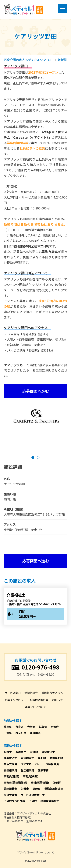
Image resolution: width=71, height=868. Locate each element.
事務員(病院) (31, 776)
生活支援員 (10, 764)
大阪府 (31, 727)
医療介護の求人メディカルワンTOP (28, 60)
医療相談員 (52, 764)
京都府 (55, 727)
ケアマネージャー (31, 764)
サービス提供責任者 (33, 795)
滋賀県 (43, 727)
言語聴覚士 (27, 758)
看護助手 (21, 752)
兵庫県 (8, 727)
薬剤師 (42, 758)
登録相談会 (31, 693)
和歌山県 (35, 733)
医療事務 (43, 770)
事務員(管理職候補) (15, 783)
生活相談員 (27, 770)
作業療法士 (10, 758)
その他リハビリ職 (14, 801)
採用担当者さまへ (52, 693)
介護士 (8, 752)
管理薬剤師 (56, 758)
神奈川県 (21, 733)
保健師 (57, 783)
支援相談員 (10, 770)
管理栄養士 (10, 789)
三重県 (8, 733)
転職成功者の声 (39, 700)
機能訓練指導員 (54, 789)
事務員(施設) (11, 776)
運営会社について (36, 707)
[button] (33, 457)
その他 (33, 801)
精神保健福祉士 (50, 801)
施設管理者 (10, 795)
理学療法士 (48, 752)
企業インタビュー (15, 700)
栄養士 (25, 789)
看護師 (34, 752)
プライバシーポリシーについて (36, 852)
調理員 (37, 789)
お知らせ (57, 700)
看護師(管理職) (40, 783)
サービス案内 (13, 693)
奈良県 (20, 727)
